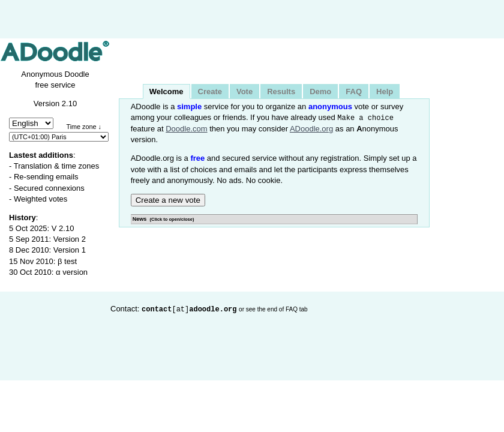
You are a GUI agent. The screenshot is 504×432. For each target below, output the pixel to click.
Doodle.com (186, 128)
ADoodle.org (311, 128)
